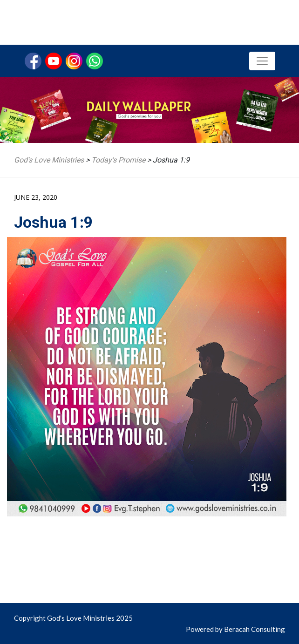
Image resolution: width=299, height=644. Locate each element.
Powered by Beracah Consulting (235, 629)
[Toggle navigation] (262, 61)
